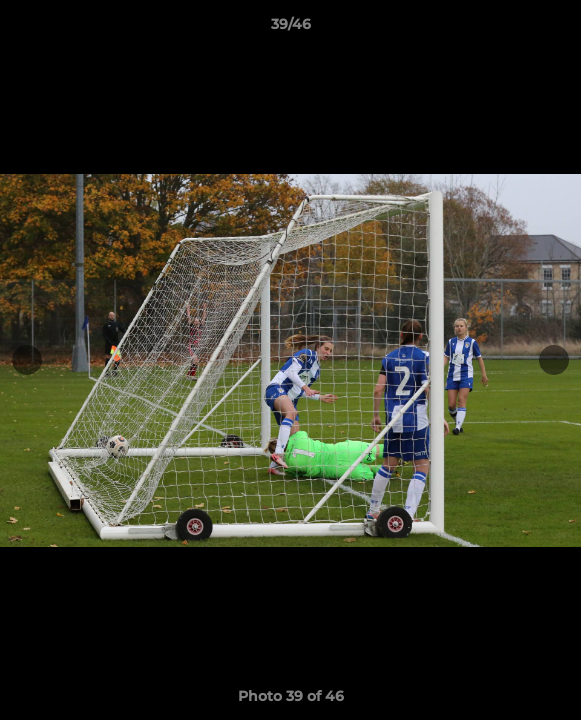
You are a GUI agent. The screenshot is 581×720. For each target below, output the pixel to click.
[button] (557, 29)
